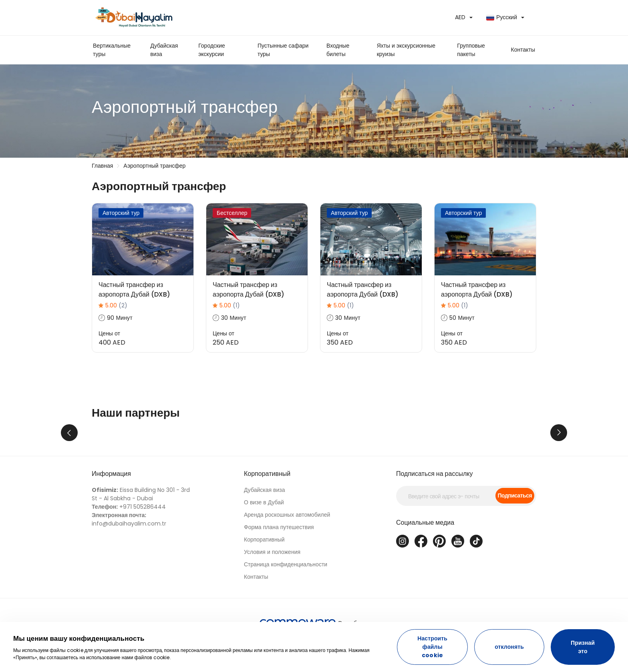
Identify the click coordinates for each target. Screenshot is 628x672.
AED (460, 17)
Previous (69, 450)
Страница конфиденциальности (286, 600)
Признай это (583, 647)
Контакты (256, 612)
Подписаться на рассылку (434, 509)
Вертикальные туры (112, 50)
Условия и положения (272, 588)
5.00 (116, 305)
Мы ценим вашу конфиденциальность (79, 638)
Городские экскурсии (212, 50)
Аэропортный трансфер (154, 166)
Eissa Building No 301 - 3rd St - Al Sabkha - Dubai (141, 530)
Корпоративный (267, 509)
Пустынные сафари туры (283, 50)
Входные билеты (338, 50)
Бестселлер (232, 213)
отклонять (509, 647)
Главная (102, 166)
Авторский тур (121, 213)
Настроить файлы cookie (432, 647)
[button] (523, 50)
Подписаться (515, 531)
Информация (111, 509)
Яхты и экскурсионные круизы (406, 50)
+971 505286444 (129, 542)
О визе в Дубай (264, 538)
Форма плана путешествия (279, 563)
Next (559, 450)
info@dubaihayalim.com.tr (129, 555)
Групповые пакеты (471, 50)
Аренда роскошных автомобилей (287, 550)
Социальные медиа (425, 558)
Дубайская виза (164, 50)
